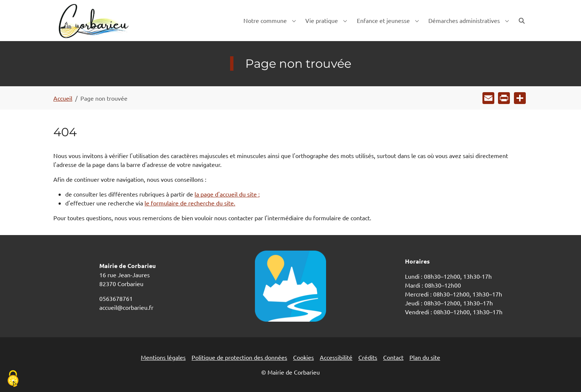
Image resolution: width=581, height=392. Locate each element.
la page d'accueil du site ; (227, 194)
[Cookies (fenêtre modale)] (13, 379)
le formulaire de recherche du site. (190, 203)
